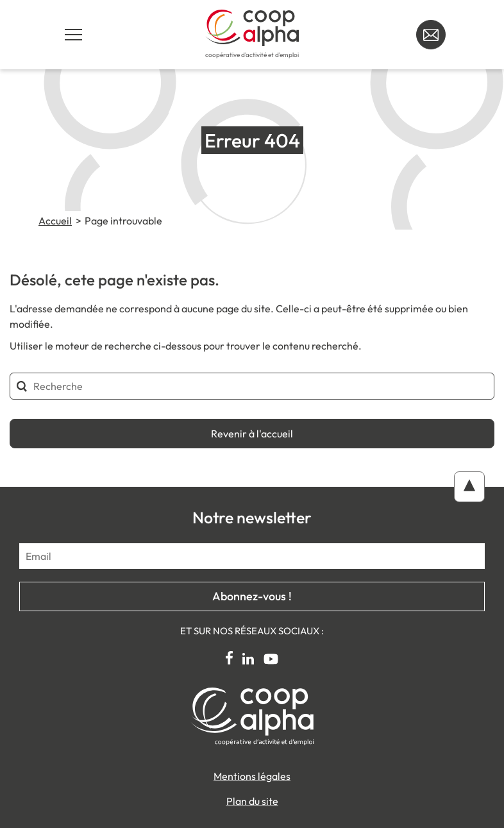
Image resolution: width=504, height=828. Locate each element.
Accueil (55, 221)
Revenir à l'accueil (252, 434)
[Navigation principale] (73, 35)
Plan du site (252, 801)
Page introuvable (123, 221)
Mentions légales (252, 776)
